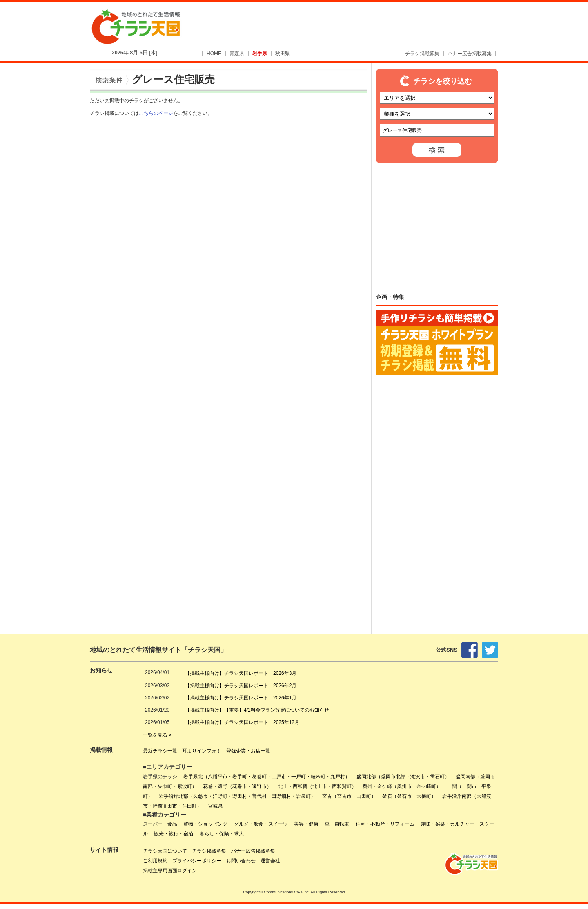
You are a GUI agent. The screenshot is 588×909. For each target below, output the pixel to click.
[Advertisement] (354, 27)
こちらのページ (156, 113)
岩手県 (260, 54)
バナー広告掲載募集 (470, 54)
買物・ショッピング (205, 824)
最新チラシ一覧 (160, 751)
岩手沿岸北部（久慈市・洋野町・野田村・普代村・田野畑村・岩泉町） (237, 796)
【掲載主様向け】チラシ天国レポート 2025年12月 (242, 722)
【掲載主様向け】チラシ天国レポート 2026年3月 (241, 673)
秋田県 (283, 54)
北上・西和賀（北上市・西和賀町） (317, 786)
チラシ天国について (165, 851)
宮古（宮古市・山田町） (349, 796)
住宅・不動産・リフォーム (385, 824)
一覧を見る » (157, 735)
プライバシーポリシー (197, 861)
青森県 (237, 54)
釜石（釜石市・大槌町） (409, 796)
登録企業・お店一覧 (248, 751)
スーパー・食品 (160, 824)
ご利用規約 (155, 861)
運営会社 (270, 861)
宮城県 (215, 806)
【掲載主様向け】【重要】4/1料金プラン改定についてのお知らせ (257, 710)
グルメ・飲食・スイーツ (261, 824)
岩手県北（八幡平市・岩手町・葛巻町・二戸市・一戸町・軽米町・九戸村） (267, 777)
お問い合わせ (241, 861)
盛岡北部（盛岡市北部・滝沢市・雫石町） (403, 777)
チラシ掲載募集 (422, 54)
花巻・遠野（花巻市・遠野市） (237, 786)
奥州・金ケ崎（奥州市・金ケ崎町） (402, 786)
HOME (214, 54)
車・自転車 (337, 824)
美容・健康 (306, 824)
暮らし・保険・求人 (222, 834)
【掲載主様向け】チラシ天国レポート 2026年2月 (241, 686)
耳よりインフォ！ (202, 751)
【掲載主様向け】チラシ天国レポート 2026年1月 (241, 698)
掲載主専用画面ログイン (170, 871)
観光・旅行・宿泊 (174, 834)
